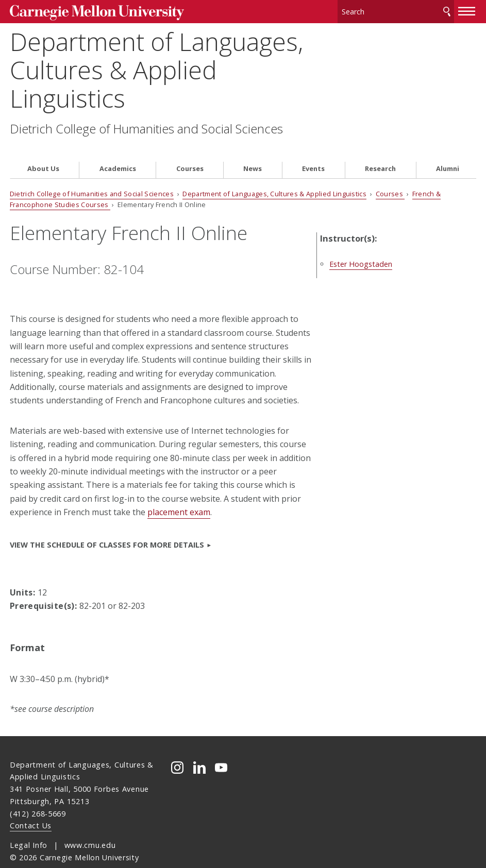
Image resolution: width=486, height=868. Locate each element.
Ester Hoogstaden (382, 234)
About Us (43, 150)
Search (447, 10)
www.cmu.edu (90, 827)
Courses (190, 150)
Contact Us (31, 807)
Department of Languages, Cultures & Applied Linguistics (156, 67)
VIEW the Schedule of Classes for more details (107, 526)
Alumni (448, 150)
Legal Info (29, 827)
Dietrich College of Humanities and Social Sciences (146, 126)
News (253, 150)
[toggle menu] (467, 9)
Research (380, 150)
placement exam (179, 494)
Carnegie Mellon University (88, 11)
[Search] (396, 10)
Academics (118, 150)
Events (313, 150)
